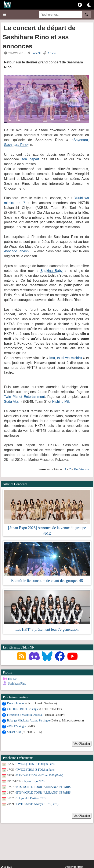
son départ (30, 159)
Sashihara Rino (17, 684)
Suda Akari (12, 402)
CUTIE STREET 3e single (23, 709)
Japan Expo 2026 (34, 781)
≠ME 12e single (16, 726)
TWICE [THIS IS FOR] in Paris (35, 764)
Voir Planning (82, 744)
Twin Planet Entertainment (24, 397)
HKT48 (13, 679)
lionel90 (36, 53)
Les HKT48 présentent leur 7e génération (47, 629)
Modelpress (81, 469)
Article (52, 53)
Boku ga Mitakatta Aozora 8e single (28, 721)
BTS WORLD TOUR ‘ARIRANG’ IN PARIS (44, 787)
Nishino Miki (61, 402)
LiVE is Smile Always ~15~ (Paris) (37, 804)
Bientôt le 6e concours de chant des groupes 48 (47, 581)
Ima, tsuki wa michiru (66, 358)
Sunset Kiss (14, 732)
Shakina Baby (51, 271)
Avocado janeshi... (18, 251)
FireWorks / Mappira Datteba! (25, 715)
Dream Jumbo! (16, 703)
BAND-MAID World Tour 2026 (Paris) (40, 775)
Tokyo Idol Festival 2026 (31, 798)
